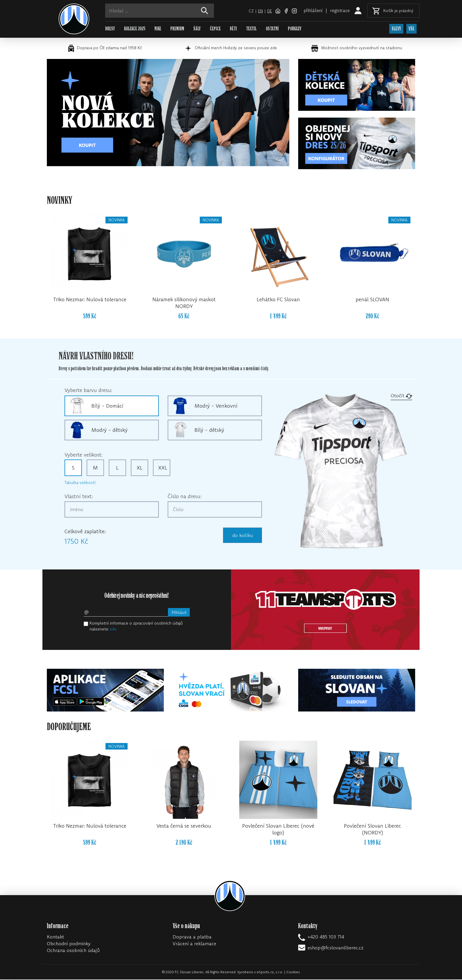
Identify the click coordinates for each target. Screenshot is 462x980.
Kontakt (55, 937)
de (266, 11)
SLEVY (396, 29)
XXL (163, 468)
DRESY (110, 29)
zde (113, 630)
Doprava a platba (192, 937)
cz (247, 11)
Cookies (293, 972)
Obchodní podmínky (69, 944)
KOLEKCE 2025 (135, 29)
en (257, 11)
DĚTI (233, 29)
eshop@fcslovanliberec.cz (335, 948)
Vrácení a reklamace (194, 944)
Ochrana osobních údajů (73, 951)
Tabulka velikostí (80, 483)
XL (140, 468)
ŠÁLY (197, 29)
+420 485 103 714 (326, 937)
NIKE (158, 29)
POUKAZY (295, 29)
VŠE (412, 29)
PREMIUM (177, 29)
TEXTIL (251, 29)
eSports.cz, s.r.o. (270, 972)
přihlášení (311, 10)
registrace (339, 10)
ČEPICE (215, 29)
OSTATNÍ (272, 29)
